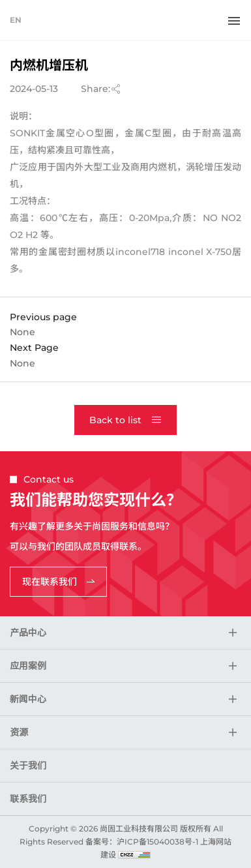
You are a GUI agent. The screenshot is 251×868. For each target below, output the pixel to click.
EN (16, 20)
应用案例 (28, 666)
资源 (19, 732)
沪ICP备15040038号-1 (157, 842)
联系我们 (28, 799)
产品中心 (28, 633)
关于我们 (28, 766)
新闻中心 (28, 699)
